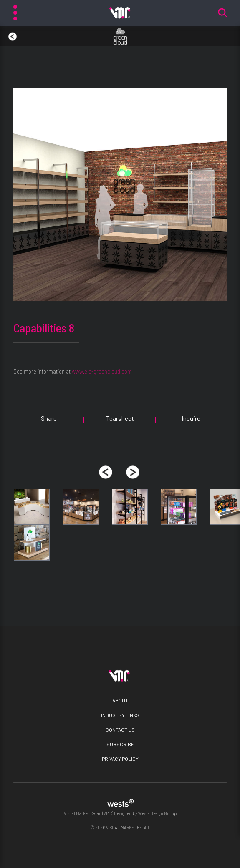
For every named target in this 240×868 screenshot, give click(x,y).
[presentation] (106, 472)
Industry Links (120, 715)
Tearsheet (120, 418)
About (120, 700)
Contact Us (120, 730)
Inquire (191, 418)
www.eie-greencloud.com (102, 371)
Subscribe (120, 744)
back (8, 33)
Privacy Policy (120, 759)
